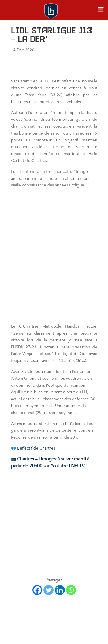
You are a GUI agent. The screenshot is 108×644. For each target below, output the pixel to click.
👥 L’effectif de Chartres (33, 448)
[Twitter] (49, 590)
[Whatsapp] (71, 590)
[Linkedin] (60, 590)
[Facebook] (37, 590)
